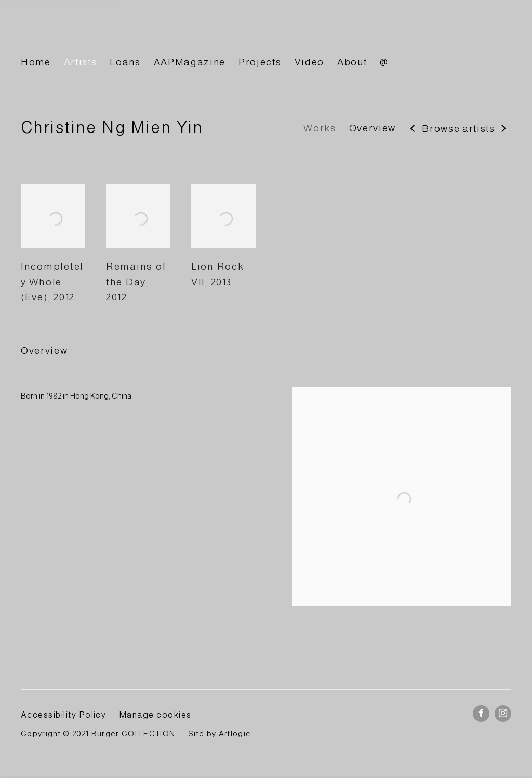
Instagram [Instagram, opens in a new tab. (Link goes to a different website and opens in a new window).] (503, 714)
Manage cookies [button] (155, 715)
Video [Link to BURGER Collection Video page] (309, 62)
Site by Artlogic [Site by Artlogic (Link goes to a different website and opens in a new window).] (219, 734)
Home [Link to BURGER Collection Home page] (36, 62)
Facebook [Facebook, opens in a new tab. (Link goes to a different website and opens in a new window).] (481, 714)
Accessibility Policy (63, 715)
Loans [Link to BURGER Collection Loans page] (125, 62)
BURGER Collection (114, 33)
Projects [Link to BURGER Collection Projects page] (260, 62)
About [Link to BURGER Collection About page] (352, 62)
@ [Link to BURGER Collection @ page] (384, 62)
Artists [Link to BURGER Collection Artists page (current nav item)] (81, 62)
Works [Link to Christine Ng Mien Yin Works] (320, 128)
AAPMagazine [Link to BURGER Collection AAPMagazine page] (190, 62)
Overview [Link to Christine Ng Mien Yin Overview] (373, 128)
